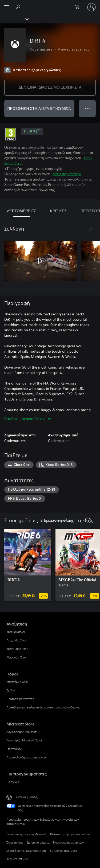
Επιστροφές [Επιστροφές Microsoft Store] (14, 749)
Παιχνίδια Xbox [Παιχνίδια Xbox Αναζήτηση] (16, 640)
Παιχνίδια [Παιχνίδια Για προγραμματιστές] (13, 782)
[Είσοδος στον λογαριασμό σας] (91, 7)
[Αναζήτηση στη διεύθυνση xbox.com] (19, 7)
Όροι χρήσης (15, 842)
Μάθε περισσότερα (67, 174)
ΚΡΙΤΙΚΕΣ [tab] (58, 211)
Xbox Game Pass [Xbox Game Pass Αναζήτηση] (17, 649)
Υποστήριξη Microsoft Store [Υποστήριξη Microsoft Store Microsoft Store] (24, 740)
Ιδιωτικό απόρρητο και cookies (70, 834)
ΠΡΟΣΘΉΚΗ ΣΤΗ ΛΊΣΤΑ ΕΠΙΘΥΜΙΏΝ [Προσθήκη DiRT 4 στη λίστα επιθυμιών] (39, 108)
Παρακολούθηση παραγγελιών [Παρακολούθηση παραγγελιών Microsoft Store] (27, 757)
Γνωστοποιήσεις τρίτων (68, 842)
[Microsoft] (50, 4)
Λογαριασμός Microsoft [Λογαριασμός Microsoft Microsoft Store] (22, 732)
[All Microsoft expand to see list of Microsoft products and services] (7, 7)
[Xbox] (14, 19)
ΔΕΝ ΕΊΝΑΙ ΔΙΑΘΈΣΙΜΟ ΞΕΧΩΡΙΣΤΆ (50, 87)
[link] (28, 565)
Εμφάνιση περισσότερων (28, 419)
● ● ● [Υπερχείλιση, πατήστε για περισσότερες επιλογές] (87, 108)
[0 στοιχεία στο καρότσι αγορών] (79, 7)
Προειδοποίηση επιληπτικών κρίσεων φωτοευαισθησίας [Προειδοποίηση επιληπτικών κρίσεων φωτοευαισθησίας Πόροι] (43, 707)
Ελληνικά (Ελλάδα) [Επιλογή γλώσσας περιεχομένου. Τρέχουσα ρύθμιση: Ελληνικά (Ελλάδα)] (26, 797)
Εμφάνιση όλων (59, 520)
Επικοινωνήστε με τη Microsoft (27, 834)
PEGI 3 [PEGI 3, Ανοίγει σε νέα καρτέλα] (32, 131)
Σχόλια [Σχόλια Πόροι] (11, 690)
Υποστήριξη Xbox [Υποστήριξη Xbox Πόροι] (17, 682)
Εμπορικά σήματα (38, 842)
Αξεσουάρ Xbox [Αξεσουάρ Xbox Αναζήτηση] (16, 657)
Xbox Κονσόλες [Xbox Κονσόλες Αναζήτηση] (16, 632)
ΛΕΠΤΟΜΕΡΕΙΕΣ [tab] (22, 211)
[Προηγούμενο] (80, 229)
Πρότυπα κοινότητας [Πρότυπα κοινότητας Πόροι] (20, 699)
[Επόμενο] (90, 229)
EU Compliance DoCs (64, 851)
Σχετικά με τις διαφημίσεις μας (26, 851)
